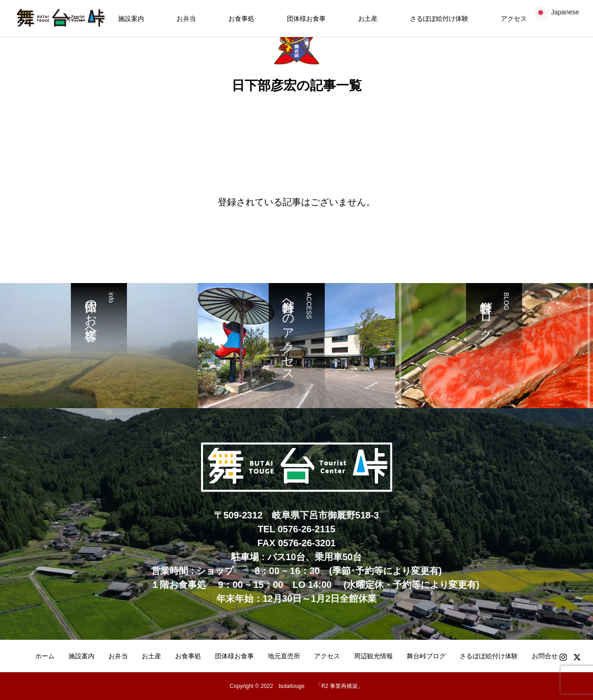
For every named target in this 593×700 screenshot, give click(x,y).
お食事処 (241, 19)
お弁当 (186, 19)
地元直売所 (284, 656)
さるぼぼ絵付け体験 (439, 19)
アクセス (514, 19)
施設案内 (131, 19)
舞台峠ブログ (426, 656)
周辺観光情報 (373, 656)
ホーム (45, 656)
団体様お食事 (306, 19)
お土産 (368, 19)
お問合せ (545, 656)
